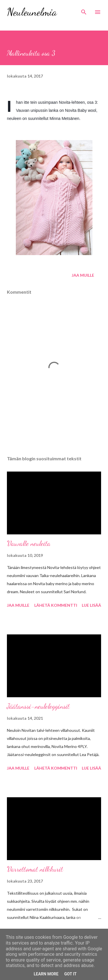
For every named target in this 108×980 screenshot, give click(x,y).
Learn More (46, 974)
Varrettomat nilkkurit (35, 869)
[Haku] (84, 10)
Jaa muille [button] (83, 275)
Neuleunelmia (32, 12)
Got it (70, 974)
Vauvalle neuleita (29, 543)
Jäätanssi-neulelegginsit (38, 706)
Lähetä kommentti (56, 605)
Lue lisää (91, 605)
